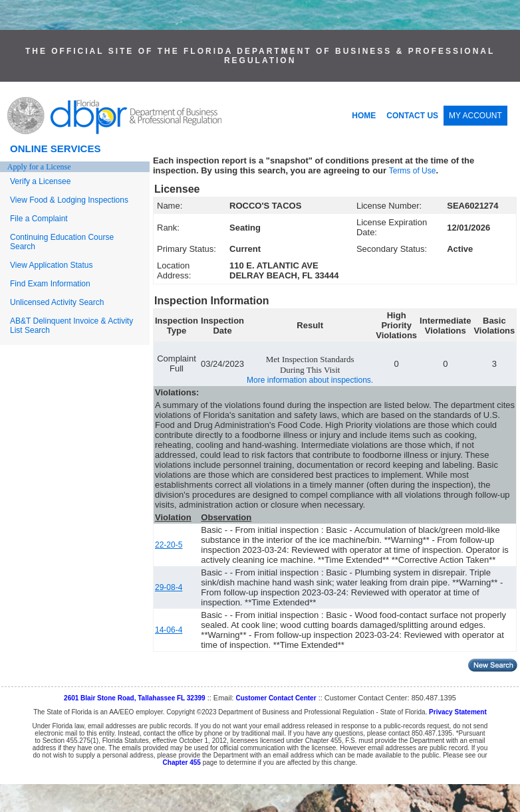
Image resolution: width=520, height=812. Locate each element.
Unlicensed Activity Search (57, 302)
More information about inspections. (310, 380)
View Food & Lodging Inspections (69, 200)
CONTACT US (412, 116)
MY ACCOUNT (475, 116)
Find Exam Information (50, 284)
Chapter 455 (182, 762)
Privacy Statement (458, 712)
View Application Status (52, 265)
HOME (364, 116)
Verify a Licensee (40, 181)
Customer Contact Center (276, 698)
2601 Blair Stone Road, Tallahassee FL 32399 (135, 698)
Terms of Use (413, 171)
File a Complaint (39, 219)
